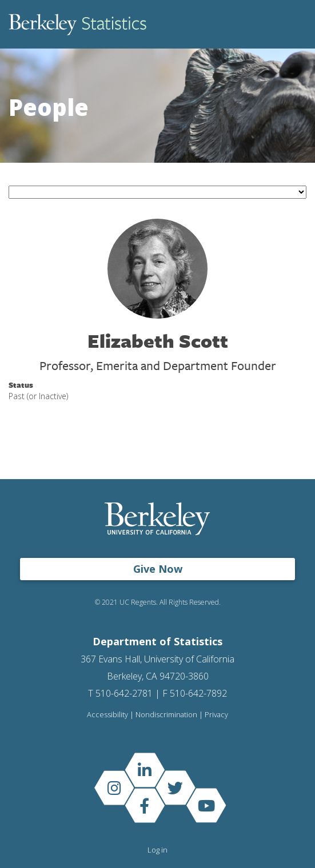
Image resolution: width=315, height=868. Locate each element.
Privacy (216, 715)
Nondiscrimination (166, 715)
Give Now (158, 569)
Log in (157, 850)
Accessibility (107, 715)
